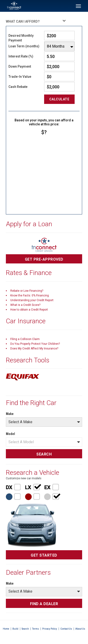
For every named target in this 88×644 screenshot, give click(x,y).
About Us (80, 629)
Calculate (59, 99)
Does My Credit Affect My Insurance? (34, 349)
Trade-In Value (20, 77)
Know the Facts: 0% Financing (30, 295)
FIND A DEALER (44, 604)
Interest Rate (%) (21, 56)
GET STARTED (44, 555)
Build (15, 629)
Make (10, 414)
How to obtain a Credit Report (29, 310)
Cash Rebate (18, 87)
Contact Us (66, 629)
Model (10, 434)
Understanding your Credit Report (32, 300)
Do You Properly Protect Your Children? (35, 344)
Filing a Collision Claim (25, 339)
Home (6, 629)
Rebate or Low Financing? (27, 291)
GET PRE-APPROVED (44, 259)
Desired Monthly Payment (21, 38)
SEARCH (44, 454)
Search (25, 629)
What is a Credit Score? (25, 305)
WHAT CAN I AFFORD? (36, 21)
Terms (36, 629)
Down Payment (20, 66)
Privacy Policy (50, 629)
